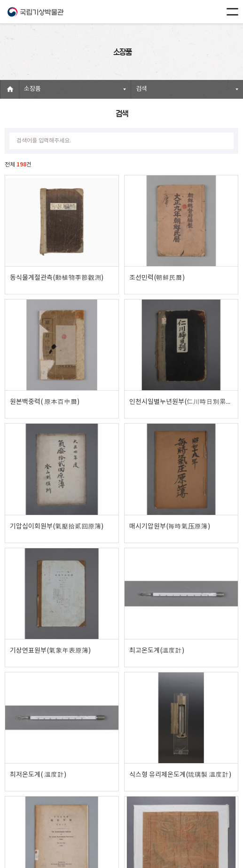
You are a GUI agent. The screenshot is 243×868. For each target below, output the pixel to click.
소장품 (32, 89)
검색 (141, 89)
